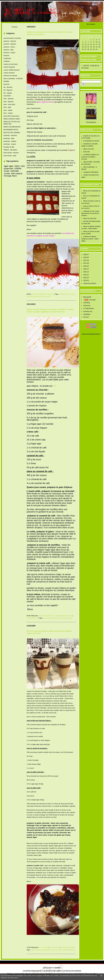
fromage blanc (10, 176)
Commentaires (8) (48, 294)
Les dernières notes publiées (52, 971)
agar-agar (9, 166)
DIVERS (6, 81)
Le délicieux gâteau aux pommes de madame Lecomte (90, 157)
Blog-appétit (87, 297)
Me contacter (91, 24)
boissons (6, 56)
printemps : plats (9, 138)
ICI (55, 386)
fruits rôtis (87, 152)
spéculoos (38, 296)
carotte (7, 173)
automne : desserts (10, 41)
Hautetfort (58, 967)
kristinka (86, 236)
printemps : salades (10, 141)
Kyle (85, 206)
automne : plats (9, 50)
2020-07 (86, 254)
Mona (85, 191)
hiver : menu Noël (9, 104)
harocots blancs (36, 950)
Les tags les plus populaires (72, 971)
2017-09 (86, 260)
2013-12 (86, 269)
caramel (45, 296)
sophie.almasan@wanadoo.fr (91, 334)
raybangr (86, 211)
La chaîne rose (91, 107)
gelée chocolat (67, 950)
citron (17, 166)
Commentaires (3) (32, 618)
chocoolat (92, 300)
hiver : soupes (8, 113)
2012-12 (86, 272)
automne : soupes (9, 53)
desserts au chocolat (10, 76)
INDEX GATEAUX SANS (12, 119)
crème (18, 168)
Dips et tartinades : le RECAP (13, 79)
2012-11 (86, 275)
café (49, 296)
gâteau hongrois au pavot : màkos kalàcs (90, 239)
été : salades (8, 93)
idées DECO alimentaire (11, 116)
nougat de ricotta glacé (91, 172)
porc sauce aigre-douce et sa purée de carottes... (90, 213)
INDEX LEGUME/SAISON (12, 127)
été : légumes (8, 90)
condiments (7, 58)
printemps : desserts (10, 135)
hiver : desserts (8, 99)
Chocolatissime (91, 122)
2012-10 (86, 278)
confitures (7, 61)
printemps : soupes (10, 144)
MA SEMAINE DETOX (11, 130)
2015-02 (86, 266)
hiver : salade (8, 110)
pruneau (51, 950)
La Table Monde (89, 308)
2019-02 (86, 257)
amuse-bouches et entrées (12, 38)
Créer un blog (47, 967)
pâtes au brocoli (89, 149)
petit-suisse (58, 950)
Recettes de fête (9, 147)
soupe (7, 171)
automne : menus (9, 47)
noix (23, 166)
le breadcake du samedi (91, 141)
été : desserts (8, 87)
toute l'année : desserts (11, 153)
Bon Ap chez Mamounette (92, 221)
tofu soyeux (17, 173)
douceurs (7, 84)
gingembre (9, 168)
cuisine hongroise (9, 67)
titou (85, 196)
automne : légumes (10, 44)
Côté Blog (87, 303)
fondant (62, 294)
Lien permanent (36, 294)
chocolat (15, 171)
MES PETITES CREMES (12, 133)
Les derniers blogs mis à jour (32, 971)
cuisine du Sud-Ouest (11, 64)
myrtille (54, 618)
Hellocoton (87, 306)
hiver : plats (7, 107)
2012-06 (86, 280)
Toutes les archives (90, 283)
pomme (67, 294)
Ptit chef (86, 317)
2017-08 (86, 263)
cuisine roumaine (9, 73)
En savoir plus (13, 978)
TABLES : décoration (10, 150)
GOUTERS (7, 96)
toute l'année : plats (10, 156)
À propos (15, 27)
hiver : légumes (8, 102)
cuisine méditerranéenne (12, 70)
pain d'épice (47, 618)
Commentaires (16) (67, 947)
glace (70, 618)
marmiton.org (88, 311)
